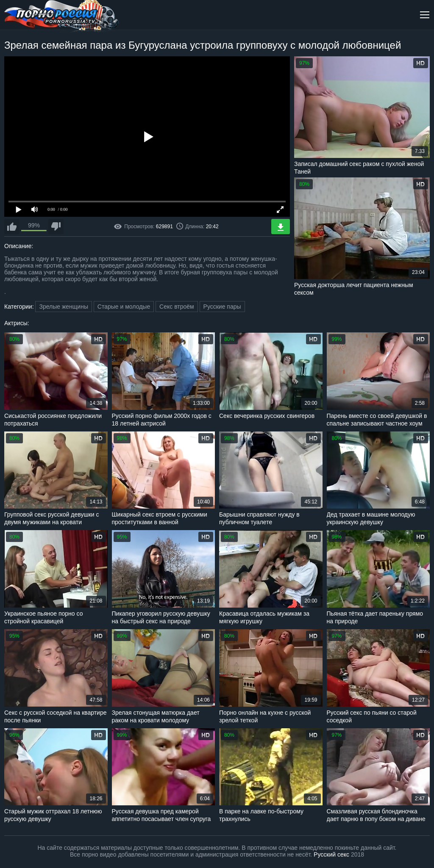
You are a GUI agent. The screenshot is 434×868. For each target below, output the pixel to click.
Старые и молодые (124, 307)
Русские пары (222, 307)
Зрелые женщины (64, 307)
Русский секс (331, 854)
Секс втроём (177, 307)
